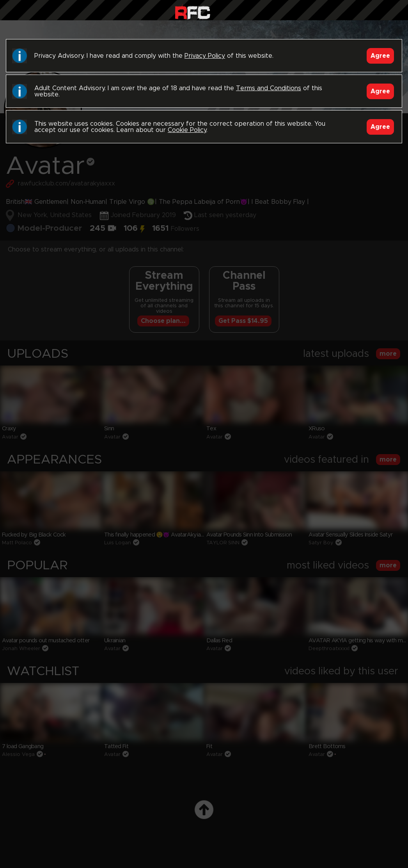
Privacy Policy (205, 56)
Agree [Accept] (380, 56)
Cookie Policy (187, 130)
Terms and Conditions (269, 88)
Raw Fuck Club (192, 12)
